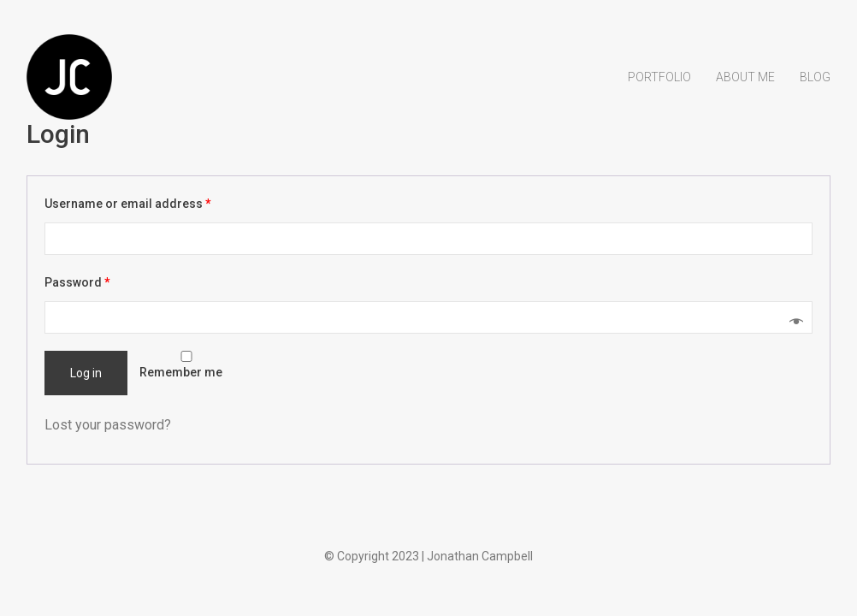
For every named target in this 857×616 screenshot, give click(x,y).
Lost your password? (108, 425)
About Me (745, 77)
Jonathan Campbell (480, 556)
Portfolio (659, 77)
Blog (815, 77)
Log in (86, 373)
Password (77, 282)
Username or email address (128, 204)
